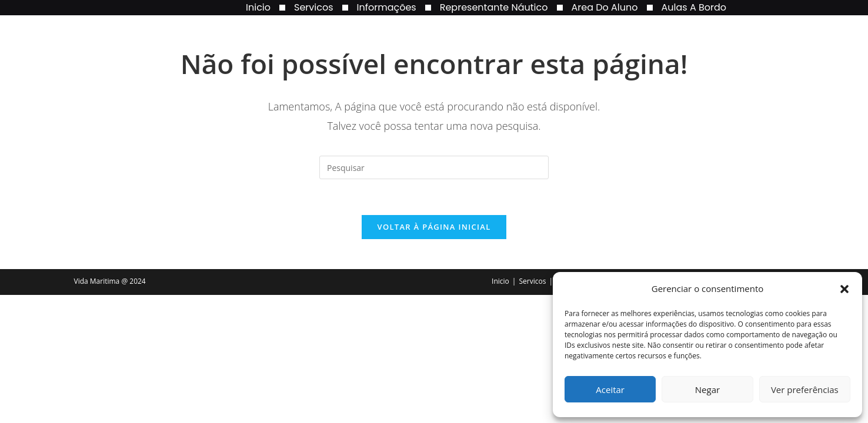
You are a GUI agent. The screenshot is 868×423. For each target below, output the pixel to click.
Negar (707, 390)
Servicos (314, 7)
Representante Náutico (494, 7)
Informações (387, 7)
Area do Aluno (605, 7)
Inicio (258, 7)
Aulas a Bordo (694, 7)
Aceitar (610, 390)
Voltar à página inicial (434, 227)
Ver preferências (805, 390)
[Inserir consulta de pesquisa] (434, 167)
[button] (844, 289)
